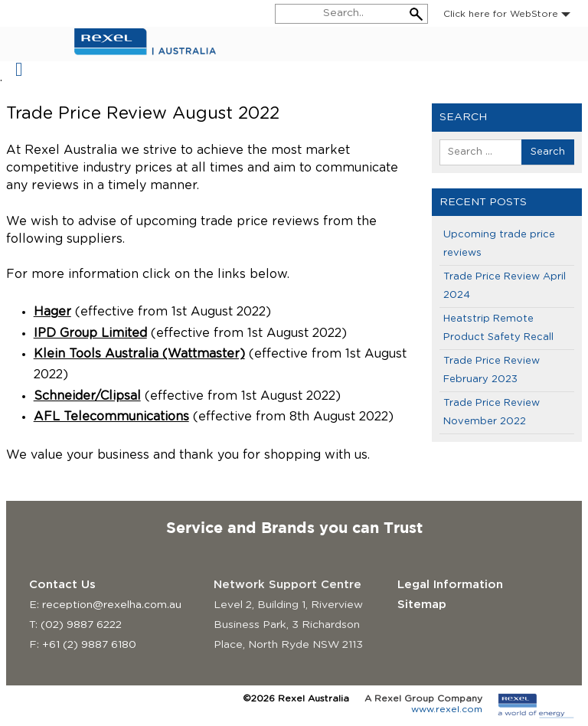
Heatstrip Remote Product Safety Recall (498, 328)
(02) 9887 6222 (81, 625)
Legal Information (450, 585)
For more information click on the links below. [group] (148, 274)
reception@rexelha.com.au (112, 605)
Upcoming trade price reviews (499, 244)
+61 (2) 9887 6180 (89, 645)
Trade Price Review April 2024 (505, 286)
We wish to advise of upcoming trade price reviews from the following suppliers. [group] (191, 230)
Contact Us (62, 585)
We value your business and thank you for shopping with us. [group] (188, 455)
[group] (208, 365)
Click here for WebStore (507, 14)
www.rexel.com (447, 709)
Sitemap (422, 605)
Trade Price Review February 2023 (492, 370)
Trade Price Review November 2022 (492, 412)
